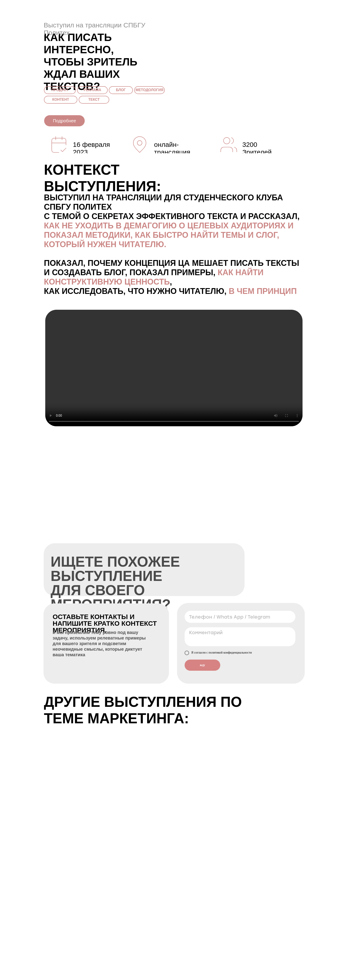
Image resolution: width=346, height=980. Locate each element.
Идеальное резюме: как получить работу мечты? (267, 773)
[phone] (240, 617)
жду (202, 665)
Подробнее (64, 121)
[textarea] (240, 637)
